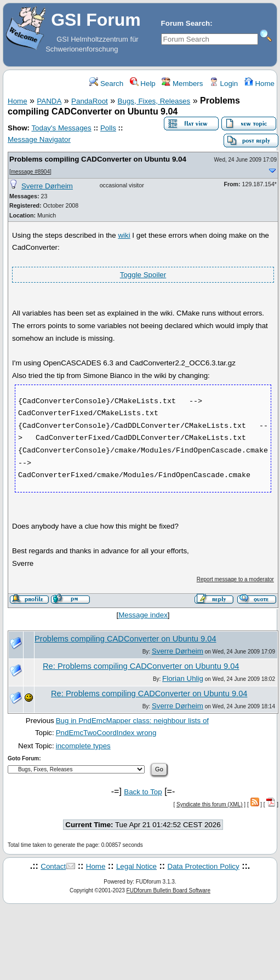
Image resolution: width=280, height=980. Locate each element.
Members (182, 84)
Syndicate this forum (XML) (210, 804)
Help (143, 84)
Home (259, 84)
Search (106, 84)
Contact (53, 866)
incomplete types (83, 746)
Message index (143, 615)
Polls (108, 128)
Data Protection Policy (204, 866)
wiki (124, 235)
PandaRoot (90, 101)
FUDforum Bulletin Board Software (168, 890)
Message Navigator (39, 139)
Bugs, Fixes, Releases (154, 101)
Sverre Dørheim (47, 186)
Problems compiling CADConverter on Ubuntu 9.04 (98, 159)
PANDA (49, 101)
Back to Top (143, 792)
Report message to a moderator (235, 579)
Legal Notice (136, 866)
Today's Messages (61, 128)
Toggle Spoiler (143, 275)
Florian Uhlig (183, 678)
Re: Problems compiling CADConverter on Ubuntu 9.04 (141, 666)
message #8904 (30, 172)
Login (224, 84)
